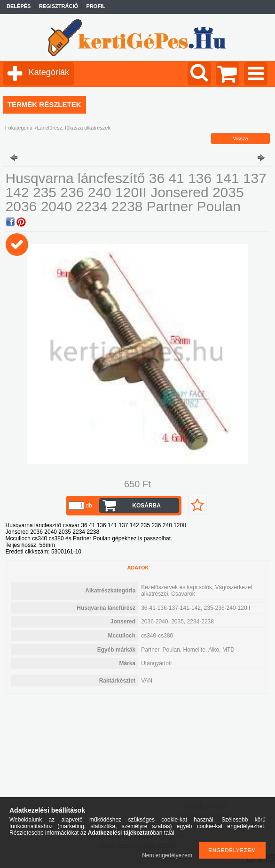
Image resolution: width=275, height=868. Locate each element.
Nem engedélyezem (167, 855)
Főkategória (19, 128)
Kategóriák (49, 72)
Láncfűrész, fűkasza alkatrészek (74, 128)
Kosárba (146, 506)
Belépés (19, 6)
